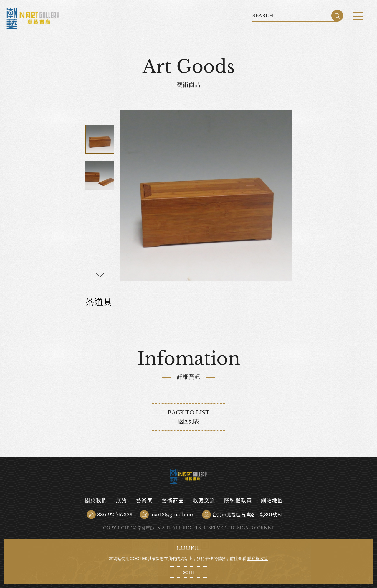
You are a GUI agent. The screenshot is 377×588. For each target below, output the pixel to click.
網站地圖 (272, 501)
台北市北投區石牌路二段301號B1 (248, 515)
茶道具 (33, 18)
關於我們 (96, 501)
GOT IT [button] (188, 573)
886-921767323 (115, 515)
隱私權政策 (238, 501)
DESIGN (240, 528)
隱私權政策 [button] (258, 559)
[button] (100, 275)
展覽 (122, 501)
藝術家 (144, 501)
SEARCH (337, 16)
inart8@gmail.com (172, 515)
